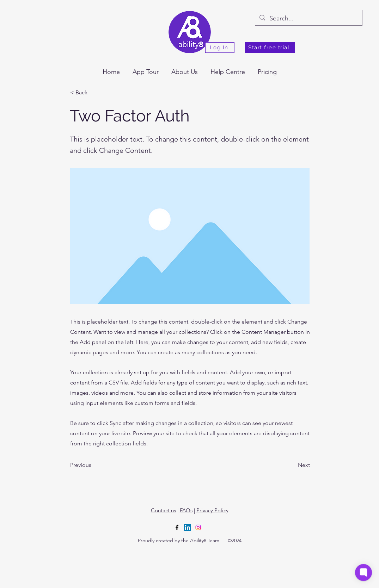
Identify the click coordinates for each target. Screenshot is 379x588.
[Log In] (220, 48)
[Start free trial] (270, 48)
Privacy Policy (212, 510)
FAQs (186, 510)
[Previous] (93, 465)
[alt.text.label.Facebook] (177, 527)
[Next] (292, 465)
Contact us (163, 510)
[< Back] (93, 93)
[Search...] (308, 19)
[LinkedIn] (188, 527)
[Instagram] (198, 527)
